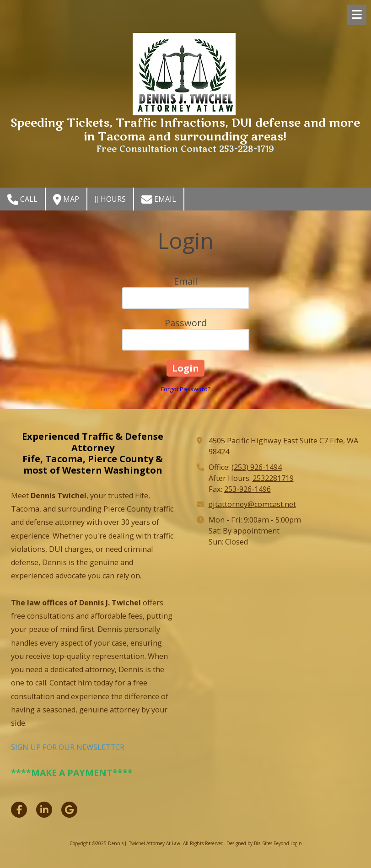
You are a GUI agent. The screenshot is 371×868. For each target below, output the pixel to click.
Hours (110, 199)
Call (22, 199)
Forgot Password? (186, 389)
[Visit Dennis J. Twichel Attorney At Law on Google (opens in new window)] (69, 810)
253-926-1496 (247, 489)
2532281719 (273, 478)
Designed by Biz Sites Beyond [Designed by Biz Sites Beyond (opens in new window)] (258, 843)
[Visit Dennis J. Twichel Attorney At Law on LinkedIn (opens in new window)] (44, 810)
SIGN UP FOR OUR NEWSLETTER (68, 747)
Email (159, 199)
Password (186, 323)
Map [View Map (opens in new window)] (66, 199)
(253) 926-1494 (257, 467)
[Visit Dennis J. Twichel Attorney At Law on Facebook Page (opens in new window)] (19, 810)
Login (296, 843)
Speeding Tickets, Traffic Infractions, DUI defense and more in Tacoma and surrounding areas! (185, 130)
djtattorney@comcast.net (252, 504)
